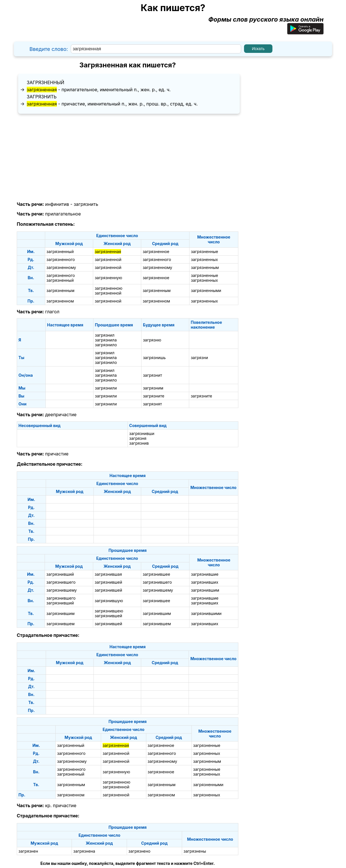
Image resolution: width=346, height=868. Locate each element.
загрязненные (205, 251)
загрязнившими (206, 613)
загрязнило (106, 345)
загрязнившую (109, 601)
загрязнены (195, 851)
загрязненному (61, 267)
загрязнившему (62, 590)
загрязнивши (142, 433)
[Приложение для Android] (305, 32)
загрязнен (28, 851)
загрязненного (61, 259)
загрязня (138, 438)
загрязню (152, 340)
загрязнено (139, 851)
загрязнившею (109, 611)
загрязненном (60, 301)
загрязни (199, 358)
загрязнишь (154, 358)
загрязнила (106, 340)
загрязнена (84, 851)
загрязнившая (108, 574)
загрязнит (152, 375)
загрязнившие (205, 574)
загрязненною (108, 288)
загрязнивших (205, 582)
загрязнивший (60, 574)
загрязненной (108, 259)
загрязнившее (156, 574)
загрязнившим (205, 590)
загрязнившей (108, 582)
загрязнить (42, 97)
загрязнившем (60, 624)
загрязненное (156, 251)
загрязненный (45, 82)
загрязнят (152, 404)
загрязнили (106, 388)
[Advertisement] (128, 158)
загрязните (154, 396)
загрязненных (204, 259)
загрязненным (205, 267)
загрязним (153, 388)
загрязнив (139, 443)
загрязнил (105, 335)
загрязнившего (61, 582)
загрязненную (108, 278)
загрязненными (206, 290)
